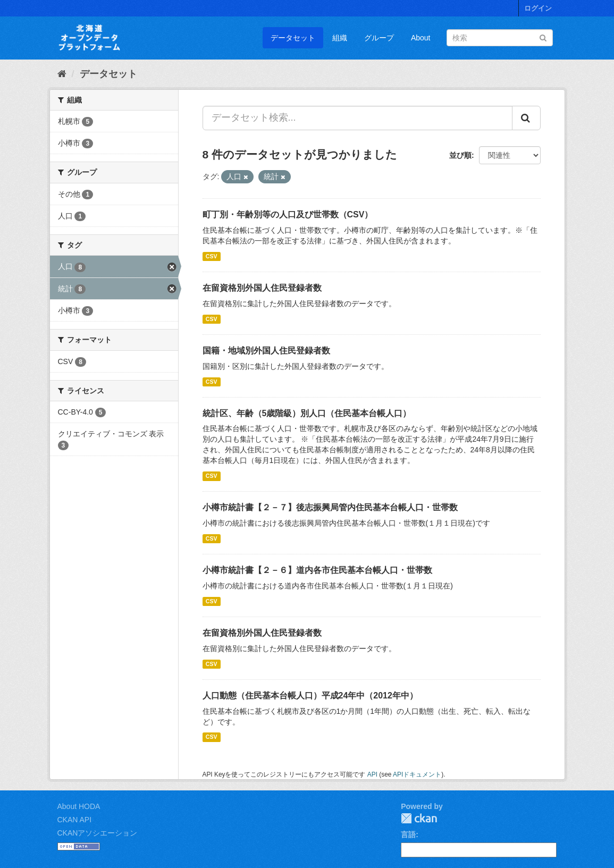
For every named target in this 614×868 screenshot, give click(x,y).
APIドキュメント (417, 774)
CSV (212, 256)
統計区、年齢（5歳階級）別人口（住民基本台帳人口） (307, 413)
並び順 (460, 155)
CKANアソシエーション (98, 833)
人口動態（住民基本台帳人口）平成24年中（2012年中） (310, 696)
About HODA (79, 806)
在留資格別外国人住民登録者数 (262, 288)
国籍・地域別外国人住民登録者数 (266, 351)
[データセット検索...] (358, 118)
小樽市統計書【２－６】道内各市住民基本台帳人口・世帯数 (317, 570)
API (372, 774)
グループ (379, 38)
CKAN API (75, 820)
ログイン (538, 8)
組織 (340, 38)
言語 (408, 835)
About (421, 38)
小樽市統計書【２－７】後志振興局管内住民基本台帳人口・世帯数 (330, 507)
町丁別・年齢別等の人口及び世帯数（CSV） (288, 214)
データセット (293, 38)
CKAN (419, 818)
